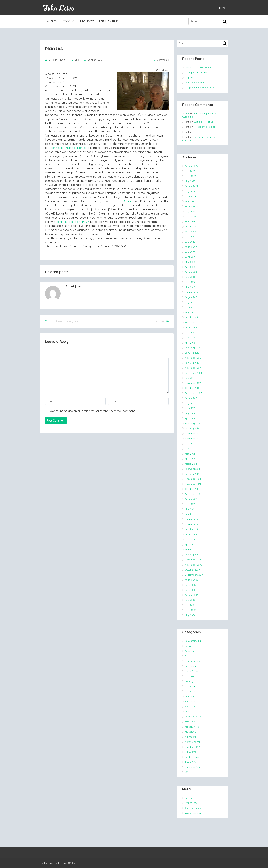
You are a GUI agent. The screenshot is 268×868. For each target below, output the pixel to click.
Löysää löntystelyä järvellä (200, 88)
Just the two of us (203, 122)
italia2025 (190, 691)
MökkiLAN (68, 21)
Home (222, 8)
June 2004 (190, 610)
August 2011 (191, 499)
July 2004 (190, 605)
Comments (163, 60)
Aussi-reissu (191, 651)
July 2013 (190, 403)
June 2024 (190, 196)
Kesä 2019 (190, 701)
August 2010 (191, 534)
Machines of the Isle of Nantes (67, 148)
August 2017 (191, 297)
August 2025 (191, 166)
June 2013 (190, 408)
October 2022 (192, 226)
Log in (188, 798)
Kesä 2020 (190, 707)
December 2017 (193, 292)
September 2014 (193, 373)
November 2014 (193, 368)
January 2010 (192, 555)
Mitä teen (190, 722)
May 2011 (190, 509)
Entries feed (191, 803)
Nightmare (191, 737)
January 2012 (192, 474)
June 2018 (190, 282)
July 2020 (190, 242)
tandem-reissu (193, 757)
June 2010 (190, 539)
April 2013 (190, 418)
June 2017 (190, 307)
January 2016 (192, 353)
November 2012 (193, 438)
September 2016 (193, 322)
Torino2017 (190, 762)
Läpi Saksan (192, 77)
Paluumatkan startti (196, 83)
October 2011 (192, 489)
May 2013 (190, 413)
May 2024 (190, 201)
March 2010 (191, 549)
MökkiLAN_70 (192, 727)
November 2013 (193, 383)
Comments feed (194, 808)
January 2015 (192, 363)
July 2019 (190, 252)
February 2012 (192, 469)
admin (188, 646)
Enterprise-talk (193, 661)
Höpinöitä (190, 676)
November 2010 (193, 524)
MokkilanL (190, 732)
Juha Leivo (58, 8)
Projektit (87, 21)
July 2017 (190, 302)
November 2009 (194, 565)
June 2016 (190, 338)
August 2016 (191, 327)
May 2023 (190, 222)
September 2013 (193, 393)
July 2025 (190, 171)
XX (186, 772)
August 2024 (191, 186)
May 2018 (190, 287)
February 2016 (192, 348)
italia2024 (190, 686)
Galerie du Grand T (122, 201)
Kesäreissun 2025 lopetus (199, 67)
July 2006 (190, 600)
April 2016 (190, 343)
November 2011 (193, 484)
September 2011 (193, 494)
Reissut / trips (109, 21)
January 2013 (192, 428)
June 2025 (190, 176)
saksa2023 (190, 752)
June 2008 (191, 590)
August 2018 (191, 272)
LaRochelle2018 (57, 60)
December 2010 (193, 519)
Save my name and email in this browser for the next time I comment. (92, 411)
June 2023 (190, 216)
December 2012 (193, 433)
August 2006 (192, 595)
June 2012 (190, 449)
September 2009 (194, 575)
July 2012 (190, 444)
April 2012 (190, 459)
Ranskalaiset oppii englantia (64, 321)
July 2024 (190, 191)
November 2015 (193, 358)
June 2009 (191, 585)
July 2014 (190, 378)
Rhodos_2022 (192, 747)
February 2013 (192, 423)
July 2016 (190, 333)
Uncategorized (193, 767)
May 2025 (190, 181)
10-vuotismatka (193, 641)
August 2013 (191, 398)
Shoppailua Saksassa (197, 73)
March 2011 (191, 514)
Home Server (192, 671)
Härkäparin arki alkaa (205, 127)
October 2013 (192, 388)
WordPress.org (193, 813)
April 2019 (190, 267)
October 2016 (192, 317)
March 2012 (191, 464)
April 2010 (190, 545)
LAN (187, 711)
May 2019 (190, 262)
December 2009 (194, 560)
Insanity (189, 681)
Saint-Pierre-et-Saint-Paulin (73, 222)
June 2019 (190, 257)
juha (77, 60)
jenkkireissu (191, 696)
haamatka (190, 666)
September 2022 (194, 232)
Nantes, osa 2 (158, 321)
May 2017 (190, 312)
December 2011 (193, 479)
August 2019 (191, 247)
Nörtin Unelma (193, 742)
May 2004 (190, 615)
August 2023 (191, 206)
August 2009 (192, 580)
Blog (187, 656)
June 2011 (190, 504)
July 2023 (190, 211)
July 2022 (190, 237)
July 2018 (190, 277)
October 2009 (192, 570)
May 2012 (190, 454)
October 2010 (192, 529)
